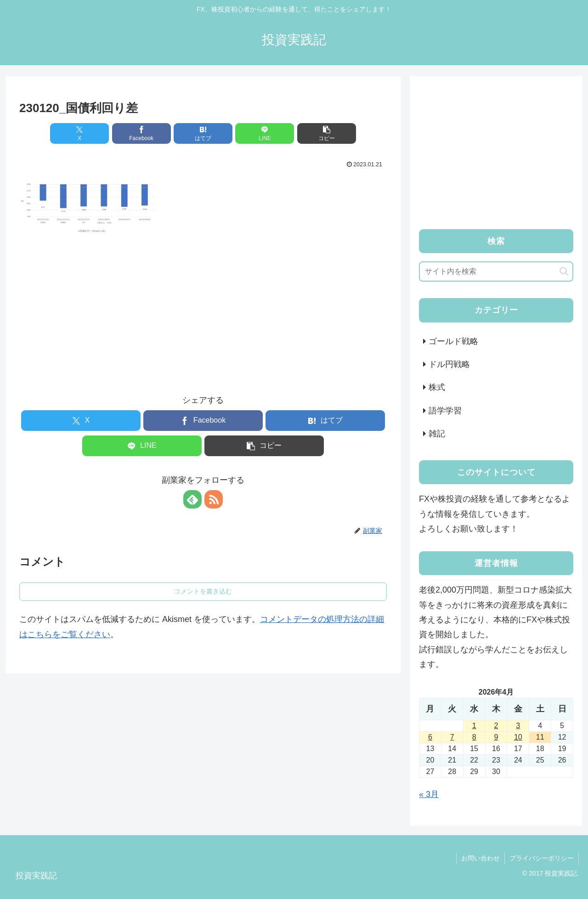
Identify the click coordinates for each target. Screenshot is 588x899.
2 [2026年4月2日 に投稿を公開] (496, 726)
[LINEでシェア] (265, 133)
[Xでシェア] (79, 133)
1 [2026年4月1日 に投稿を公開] (474, 726)
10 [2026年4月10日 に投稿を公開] (518, 737)
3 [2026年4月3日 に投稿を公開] (518, 726)
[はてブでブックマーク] (203, 133)
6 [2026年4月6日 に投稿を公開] (430, 737)
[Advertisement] (203, 306)
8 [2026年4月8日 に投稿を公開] (474, 737)
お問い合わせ (481, 858)
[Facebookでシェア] (141, 133)
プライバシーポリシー (542, 858)
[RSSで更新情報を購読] (214, 499)
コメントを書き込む (203, 591)
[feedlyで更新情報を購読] (192, 499)
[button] (327, 133)
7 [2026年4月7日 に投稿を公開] (452, 737)
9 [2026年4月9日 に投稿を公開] (496, 737)
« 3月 (429, 794)
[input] (496, 271)
